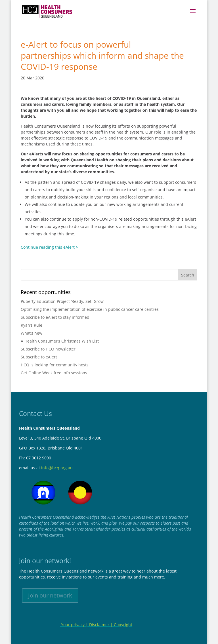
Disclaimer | (101, 625)
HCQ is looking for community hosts (55, 365)
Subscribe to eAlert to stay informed (55, 317)
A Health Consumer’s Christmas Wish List (60, 341)
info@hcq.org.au (57, 468)
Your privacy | (75, 625)
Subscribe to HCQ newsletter (48, 349)
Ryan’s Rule (32, 325)
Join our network (50, 595)
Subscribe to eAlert (39, 357)
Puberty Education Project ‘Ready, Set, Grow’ (62, 301)
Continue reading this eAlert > (49, 247)
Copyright (123, 625)
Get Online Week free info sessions (54, 373)
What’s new (32, 333)
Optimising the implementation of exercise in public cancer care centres (90, 309)
